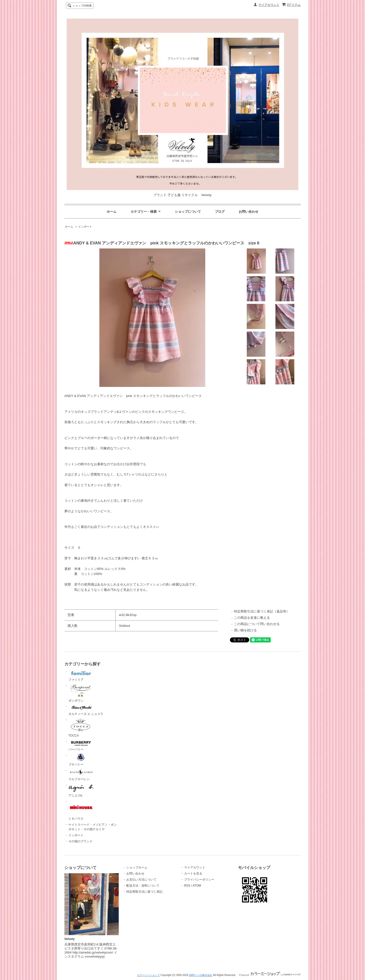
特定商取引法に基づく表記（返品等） (262, 611)
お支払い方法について (141, 880)
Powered (270, 975)
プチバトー (81, 760)
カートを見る (193, 874)
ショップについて (188, 212)
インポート (85, 227)
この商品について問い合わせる (257, 624)
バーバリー (81, 745)
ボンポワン (81, 693)
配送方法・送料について (143, 886)
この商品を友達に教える (252, 618)
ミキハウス (81, 810)
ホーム (112, 212)
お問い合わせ (249, 212)
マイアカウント (269, 5)
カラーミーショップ (148, 975)
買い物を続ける (245, 630)
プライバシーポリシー (199, 880)
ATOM (197, 886)
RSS (187, 886)
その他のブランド (80, 841)
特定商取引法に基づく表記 (144, 892)
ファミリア (81, 676)
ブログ (220, 212)
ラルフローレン (81, 775)
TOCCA (81, 728)
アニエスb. (81, 790)
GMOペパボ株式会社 (200, 975)
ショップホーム (137, 867)
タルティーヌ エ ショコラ (86, 710)
